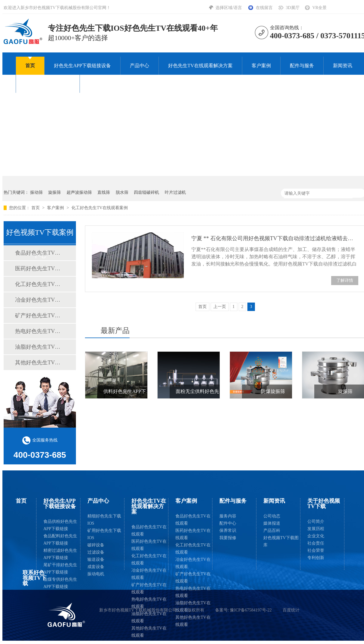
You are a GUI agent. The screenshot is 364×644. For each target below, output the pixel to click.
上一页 (220, 307)
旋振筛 (55, 192)
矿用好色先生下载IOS (104, 534)
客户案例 (261, 66)
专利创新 (316, 558)
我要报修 (228, 538)
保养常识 (228, 531)
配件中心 (228, 523)
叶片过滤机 (175, 192)
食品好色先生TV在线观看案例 (39, 253)
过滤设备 (96, 552)
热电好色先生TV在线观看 (149, 603)
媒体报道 (272, 523)
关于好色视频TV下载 (48, 84)
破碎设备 (96, 545)
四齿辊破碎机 (146, 192)
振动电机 (96, 574)
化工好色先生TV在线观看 (149, 559)
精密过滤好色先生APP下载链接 (60, 554)
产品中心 (140, 66)
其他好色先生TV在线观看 (149, 632)
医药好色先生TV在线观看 (149, 545)
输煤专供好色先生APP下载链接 (60, 583)
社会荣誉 (316, 550)
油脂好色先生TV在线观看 (149, 617)
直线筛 (104, 192)
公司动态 (272, 516)
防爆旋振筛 (273, 391)
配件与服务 (302, 66)
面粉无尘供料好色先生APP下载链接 (214, 391)
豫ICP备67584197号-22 (251, 610)
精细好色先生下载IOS (104, 520)
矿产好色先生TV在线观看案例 (39, 316)
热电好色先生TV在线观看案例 (39, 331)
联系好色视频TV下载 (112, 84)
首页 (30, 66)
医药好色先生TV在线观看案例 (39, 269)
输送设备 (96, 559)
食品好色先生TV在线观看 (149, 531)
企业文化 (316, 536)
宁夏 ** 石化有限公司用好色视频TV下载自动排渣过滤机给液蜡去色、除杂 (275, 238)
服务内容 (228, 516)
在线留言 (264, 8)
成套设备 (96, 567)
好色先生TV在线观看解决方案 (200, 66)
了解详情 (345, 280)
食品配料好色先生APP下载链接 (60, 540)
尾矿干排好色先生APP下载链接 (60, 569)
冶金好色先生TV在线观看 (149, 574)
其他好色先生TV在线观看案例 (39, 363)
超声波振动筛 (79, 192)
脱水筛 (122, 192)
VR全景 (320, 8)
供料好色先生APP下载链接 (132, 391)
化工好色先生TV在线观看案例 (100, 208)
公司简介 (316, 521)
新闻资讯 (343, 66)
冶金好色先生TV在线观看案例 (39, 300)
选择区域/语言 (229, 8)
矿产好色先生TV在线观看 (149, 588)
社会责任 (316, 543)
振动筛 (36, 192)
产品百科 (272, 531)
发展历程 (316, 529)
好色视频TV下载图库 (281, 541)
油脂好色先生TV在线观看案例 (39, 347)
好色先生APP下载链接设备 (82, 66)
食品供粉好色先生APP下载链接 (60, 525)
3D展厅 (292, 8)
